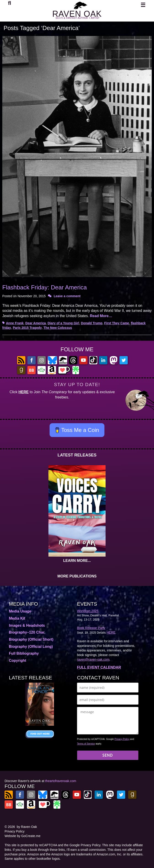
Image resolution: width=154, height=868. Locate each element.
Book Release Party (91, 628)
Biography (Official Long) (31, 647)
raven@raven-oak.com (93, 659)
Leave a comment (67, 296)
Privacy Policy (122, 739)
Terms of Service (86, 744)
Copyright (18, 661)
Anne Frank (15, 323)
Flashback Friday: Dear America (45, 287)
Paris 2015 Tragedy (27, 328)
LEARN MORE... (77, 561)
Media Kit (17, 618)
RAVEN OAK (77, 14)
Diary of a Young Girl (63, 323)
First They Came (117, 323)
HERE (24, 392)
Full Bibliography (24, 653)
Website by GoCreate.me (23, 836)
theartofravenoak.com (61, 781)
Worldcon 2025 (88, 611)
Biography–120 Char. (27, 632)
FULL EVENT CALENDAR (99, 667)
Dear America (36, 323)
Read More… (101, 316)
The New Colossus (58, 328)
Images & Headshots (27, 625)
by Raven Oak (27, 827)
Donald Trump (92, 323)
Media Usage (20, 611)
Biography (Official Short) (31, 639)
